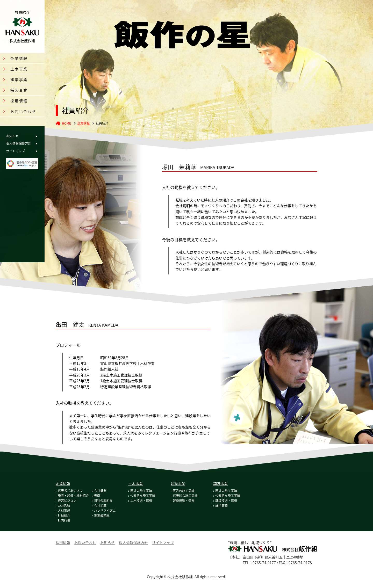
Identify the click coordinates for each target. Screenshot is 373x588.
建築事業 (178, 483)
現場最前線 (102, 516)
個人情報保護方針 (19, 143)
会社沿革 (100, 506)
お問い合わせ (23, 111)
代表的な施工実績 (143, 496)
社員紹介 (64, 516)
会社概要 (100, 491)
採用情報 (19, 101)
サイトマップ (16, 151)
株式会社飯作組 (22, 26)
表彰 (97, 496)
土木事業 (135, 483)
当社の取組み (103, 500)
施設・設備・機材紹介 (73, 496)
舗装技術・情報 (226, 500)
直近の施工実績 (141, 491)
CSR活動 (64, 506)
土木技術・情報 (141, 500)
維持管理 (221, 506)
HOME (66, 123)
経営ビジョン (67, 500)
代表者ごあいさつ (70, 491)
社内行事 (64, 520)
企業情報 (83, 123)
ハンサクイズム (105, 511)
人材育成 (64, 511)
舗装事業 (220, 483)
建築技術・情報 (184, 500)
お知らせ (12, 136)
